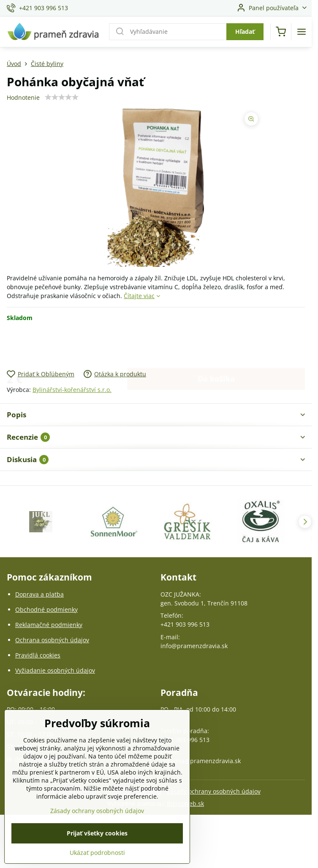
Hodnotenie (23, 97)
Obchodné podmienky (46, 609)
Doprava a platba (39, 594)
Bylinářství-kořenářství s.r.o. (72, 390)
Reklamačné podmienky (49, 625)
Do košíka (216, 345)
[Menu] (302, 32)
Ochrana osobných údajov (52, 640)
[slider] (62, 97)
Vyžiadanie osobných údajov (55, 670)
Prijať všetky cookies (97, 848)
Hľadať (245, 31)
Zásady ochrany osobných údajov (214, 791)
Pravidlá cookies (38, 655)
